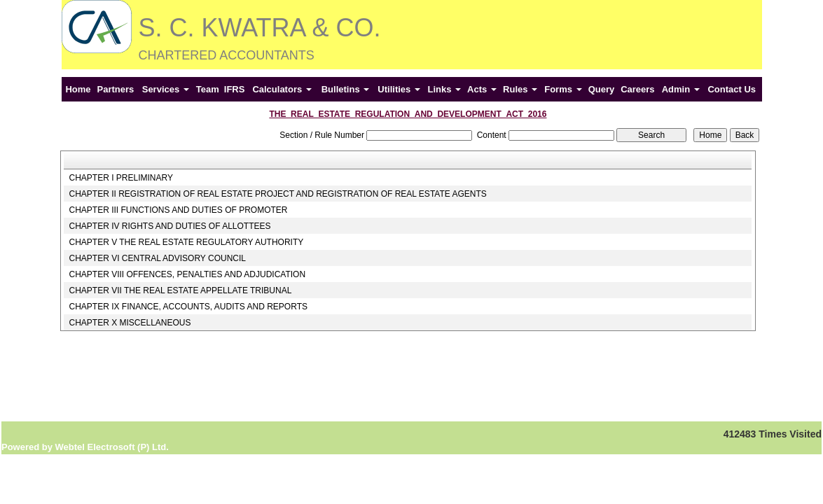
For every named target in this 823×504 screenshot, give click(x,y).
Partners (116, 89)
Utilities (399, 89)
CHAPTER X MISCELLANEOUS (130, 323)
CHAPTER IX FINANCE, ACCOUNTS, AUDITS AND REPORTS (188, 307)
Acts (482, 89)
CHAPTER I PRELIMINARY (120, 178)
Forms (563, 89)
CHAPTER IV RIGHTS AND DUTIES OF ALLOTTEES (170, 226)
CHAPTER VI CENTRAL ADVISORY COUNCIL (157, 258)
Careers (637, 89)
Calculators (282, 89)
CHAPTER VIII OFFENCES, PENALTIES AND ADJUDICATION (187, 274)
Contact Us (732, 89)
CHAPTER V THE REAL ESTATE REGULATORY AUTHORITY (186, 242)
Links (444, 89)
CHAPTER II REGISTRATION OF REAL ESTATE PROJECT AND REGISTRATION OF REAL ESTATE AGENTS (277, 194)
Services (166, 89)
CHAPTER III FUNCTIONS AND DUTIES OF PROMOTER (178, 210)
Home (78, 89)
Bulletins (346, 89)
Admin (681, 89)
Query (602, 89)
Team (208, 89)
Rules (520, 89)
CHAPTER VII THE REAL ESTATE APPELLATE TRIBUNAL (180, 290)
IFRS (235, 89)
